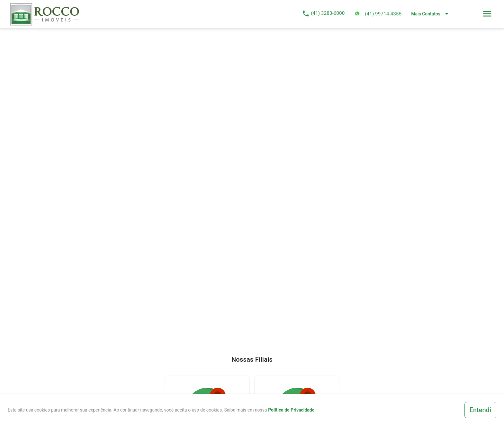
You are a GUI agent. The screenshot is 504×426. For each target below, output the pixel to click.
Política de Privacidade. (292, 410)
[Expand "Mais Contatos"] (431, 13)
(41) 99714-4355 (383, 14)
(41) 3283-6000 (328, 13)
